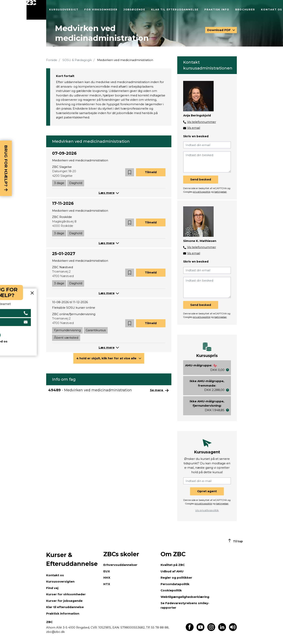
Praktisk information (63, 613)
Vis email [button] (194, 128)
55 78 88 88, (160, 627)
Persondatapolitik (175, 584)
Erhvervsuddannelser (120, 565)
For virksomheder (101, 10)
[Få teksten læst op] (233, 630)
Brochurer (245, 10)
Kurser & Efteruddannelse (72, 559)
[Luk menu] (36, 10)
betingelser (221, 192)
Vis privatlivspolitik (207, 510)
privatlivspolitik (202, 192)
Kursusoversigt (64, 10)
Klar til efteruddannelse (175, 10)
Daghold (76, 183)
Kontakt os (272, 10)
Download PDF (219, 30)
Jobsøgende (134, 10)
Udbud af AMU (172, 571)
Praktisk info (217, 10)
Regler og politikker (176, 578)
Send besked (201, 179)
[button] (130, 172)
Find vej (52, 588)
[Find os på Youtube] (200, 630)
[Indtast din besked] (207, 162)
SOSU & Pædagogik (77, 60)
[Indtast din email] (207, 145)
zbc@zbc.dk (55, 632)
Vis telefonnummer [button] (202, 122)
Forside (52, 60)
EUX (107, 571)
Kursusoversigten (60, 581)
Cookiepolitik (171, 590)
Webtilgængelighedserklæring (185, 597)
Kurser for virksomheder (66, 594)
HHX (107, 578)
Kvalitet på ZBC (173, 565)
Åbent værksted (66, 338)
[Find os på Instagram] (211, 630)
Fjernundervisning (67, 330)
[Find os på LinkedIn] (222, 630)
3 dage (59, 183)
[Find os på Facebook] (190, 630)
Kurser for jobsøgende (64, 601)
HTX (107, 584)
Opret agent (207, 491)
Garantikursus (96, 330)
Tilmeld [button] (151, 172)
